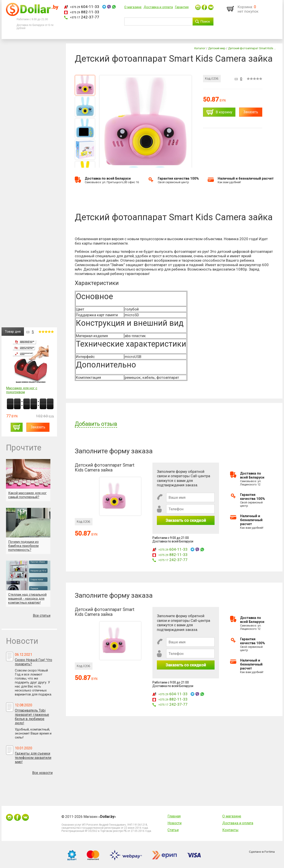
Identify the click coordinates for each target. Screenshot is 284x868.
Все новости (42, 773)
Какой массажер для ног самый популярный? (27, 495)
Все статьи (42, 616)
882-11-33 (85, 12)
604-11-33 (85, 7)
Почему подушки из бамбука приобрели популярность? (23, 546)
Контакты (230, 830)
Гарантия (182, 7)
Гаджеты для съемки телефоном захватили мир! (33, 758)
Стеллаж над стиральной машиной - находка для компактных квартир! (27, 599)
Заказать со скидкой (186, 520)
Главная (174, 816)
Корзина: (245, 7)
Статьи (173, 830)
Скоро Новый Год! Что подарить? (34, 662)
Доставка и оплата (158, 7)
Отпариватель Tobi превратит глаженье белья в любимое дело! (32, 717)
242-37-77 (85, 17)
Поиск (205, 22)
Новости (175, 823)
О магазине (133, 7)
